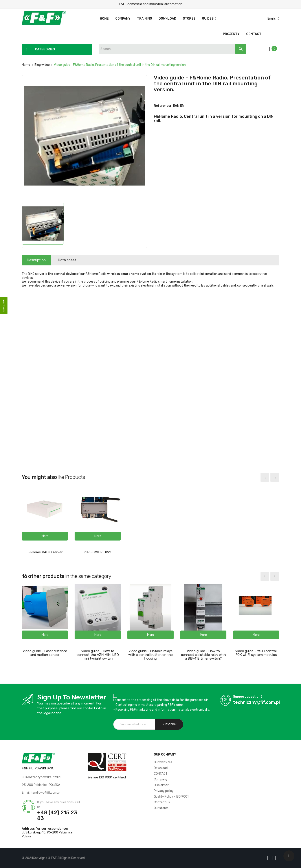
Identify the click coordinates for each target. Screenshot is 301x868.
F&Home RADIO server (45, 552)
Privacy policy (164, 791)
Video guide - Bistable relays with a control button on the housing (150, 655)
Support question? (248, 697)
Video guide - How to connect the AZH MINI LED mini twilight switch (98, 655)
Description (38, 260)
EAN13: (178, 106)
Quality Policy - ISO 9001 (171, 797)
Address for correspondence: (45, 829)
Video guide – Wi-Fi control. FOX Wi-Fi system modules (256, 653)
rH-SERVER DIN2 (98, 552)
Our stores (161, 808)
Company (161, 779)
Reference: (162, 106)
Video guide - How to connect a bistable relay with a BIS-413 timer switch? (203, 655)
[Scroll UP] (289, 856)
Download (161, 768)
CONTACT (161, 774)
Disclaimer (161, 785)
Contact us (162, 802)
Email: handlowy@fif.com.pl (41, 793)
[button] (45, 536)
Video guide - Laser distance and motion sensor (45, 653)
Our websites (163, 762)
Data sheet (72, 260)
